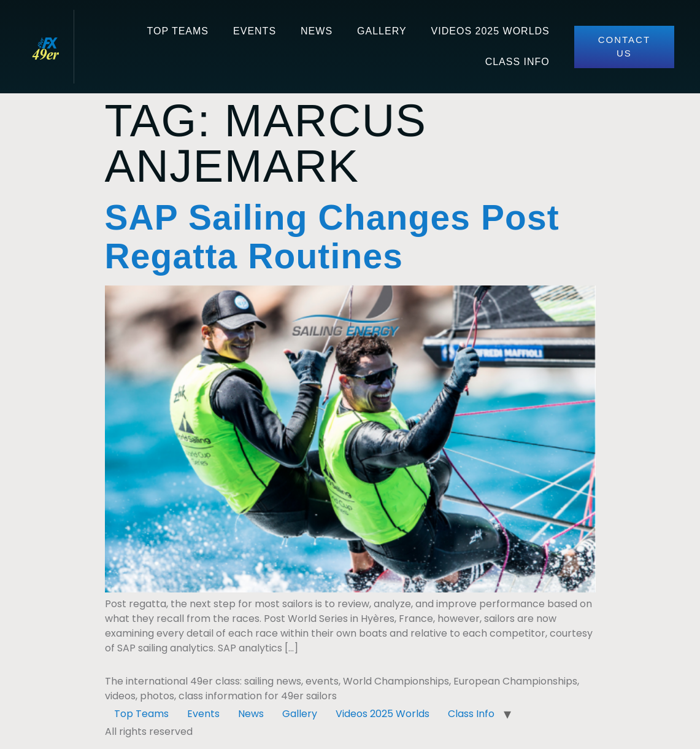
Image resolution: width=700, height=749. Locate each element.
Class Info (517, 62)
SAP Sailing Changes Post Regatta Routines (332, 237)
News (317, 31)
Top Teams (178, 31)
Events (255, 31)
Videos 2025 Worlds (490, 31)
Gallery (382, 31)
